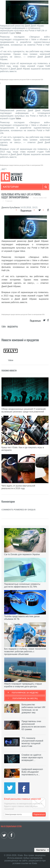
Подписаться (39, 814)
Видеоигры (13, 327)
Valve (18, 33)
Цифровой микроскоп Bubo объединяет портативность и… (32, 772)
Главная (9, 201)
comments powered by (18, 510)
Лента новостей (40, 198)
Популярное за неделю (25, 693)
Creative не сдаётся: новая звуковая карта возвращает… (32, 758)
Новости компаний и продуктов (20, 340)
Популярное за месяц (25, 698)
